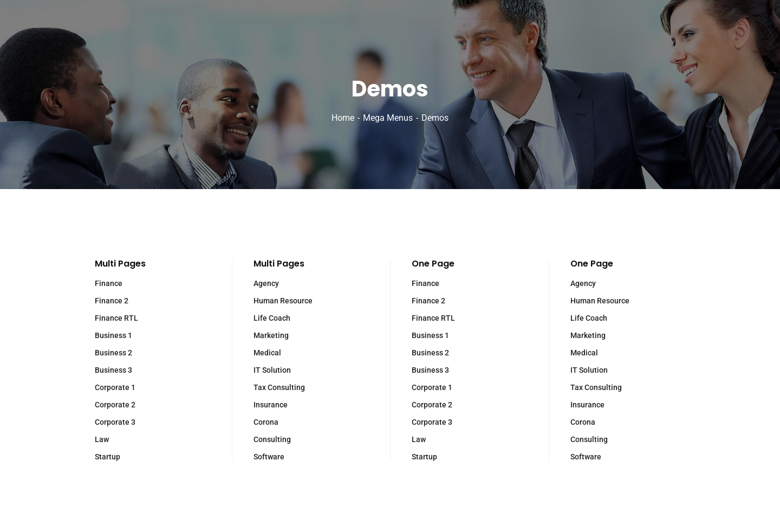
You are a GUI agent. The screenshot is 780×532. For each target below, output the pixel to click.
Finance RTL (116, 318)
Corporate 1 (115, 387)
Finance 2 (112, 301)
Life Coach (272, 318)
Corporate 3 (115, 422)
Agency (266, 283)
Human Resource (283, 301)
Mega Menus (388, 118)
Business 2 (113, 353)
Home (343, 118)
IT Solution (272, 370)
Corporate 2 (115, 405)
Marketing (271, 335)
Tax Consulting (279, 387)
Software (269, 457)
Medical (267, 353)
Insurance (271, 405)
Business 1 (113, 335)
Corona (266, 422)
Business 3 (113, 370)
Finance (109, 283)
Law (102, 439)
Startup (108, 457)
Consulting (272, 439)
